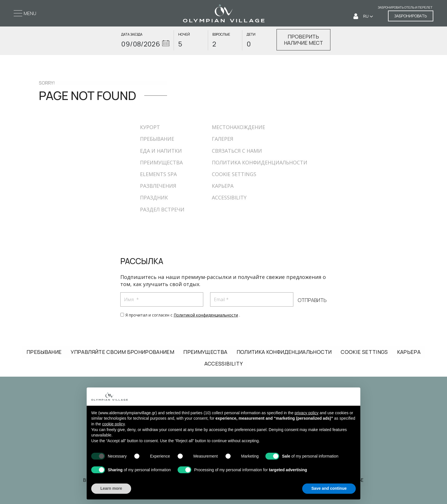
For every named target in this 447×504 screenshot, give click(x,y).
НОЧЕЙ (184, 34)
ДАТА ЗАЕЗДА (132, 34)
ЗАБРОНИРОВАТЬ (411, 16)
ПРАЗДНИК (154, 197)
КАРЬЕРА (223, 186)
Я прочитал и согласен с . (183, 315)
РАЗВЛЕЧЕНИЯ (158, 186)
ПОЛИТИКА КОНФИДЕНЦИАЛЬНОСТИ (260, 162)
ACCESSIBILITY (229, 197)
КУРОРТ (150, 127)
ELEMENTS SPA (158, 174)
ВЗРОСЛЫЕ (221, 34)
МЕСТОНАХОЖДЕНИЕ (238, 127)
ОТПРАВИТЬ (312, 300)
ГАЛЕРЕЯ (223, 139)
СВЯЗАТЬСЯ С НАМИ (237, 151)
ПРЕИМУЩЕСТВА (161, 162)
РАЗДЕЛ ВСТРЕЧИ (162, 209)
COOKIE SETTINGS (234, 174)
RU (366, 16)
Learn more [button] (111, 488)
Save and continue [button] (329, 488)
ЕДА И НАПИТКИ (161, 151)
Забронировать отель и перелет (405, 8)
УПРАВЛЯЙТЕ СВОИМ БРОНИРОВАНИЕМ (122, 352)
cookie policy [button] (113, 424)
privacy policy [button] (306, 413)
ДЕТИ (251, 34)
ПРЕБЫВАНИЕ (157, 139)
